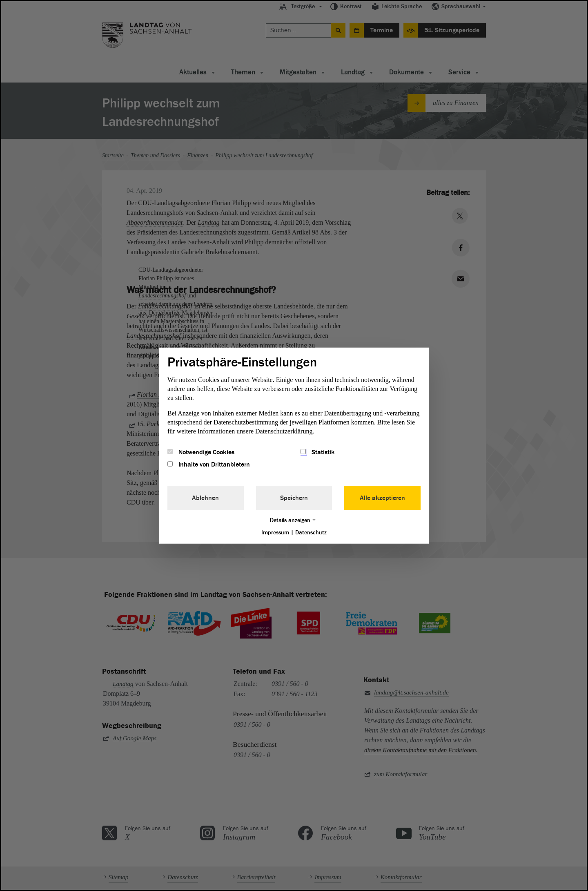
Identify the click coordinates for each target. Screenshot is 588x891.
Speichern (294, 498)
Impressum (275, 533)
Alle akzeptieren (382, 498)
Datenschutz (311, 533)
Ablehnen (205, 498)
